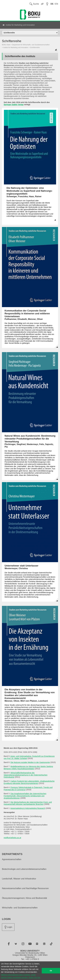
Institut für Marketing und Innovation (20, 25)
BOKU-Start (6, 45)
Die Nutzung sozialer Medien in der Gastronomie (30, 762)
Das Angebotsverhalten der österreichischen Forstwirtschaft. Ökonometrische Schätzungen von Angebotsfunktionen (25, 796)
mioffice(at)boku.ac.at (12, 838)
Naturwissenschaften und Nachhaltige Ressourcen (25, 888)
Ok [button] (51, 971)
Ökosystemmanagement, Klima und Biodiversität (24, 898)
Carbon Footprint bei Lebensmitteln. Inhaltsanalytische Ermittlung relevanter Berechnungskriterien (29, 782)
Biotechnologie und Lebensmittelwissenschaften (24, 869)
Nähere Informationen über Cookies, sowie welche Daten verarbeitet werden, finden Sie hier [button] (21, 976)
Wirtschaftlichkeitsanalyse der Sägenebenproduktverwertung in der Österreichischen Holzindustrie (25, 775)
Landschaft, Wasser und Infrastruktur (19, 879)
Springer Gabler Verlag (14, 105)
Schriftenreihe (35, 47)
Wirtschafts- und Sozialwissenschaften (20, 908)
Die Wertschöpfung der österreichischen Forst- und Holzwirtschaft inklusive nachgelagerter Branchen (28, 803)
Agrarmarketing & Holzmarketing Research (28, 808)
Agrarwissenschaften (12, 859)
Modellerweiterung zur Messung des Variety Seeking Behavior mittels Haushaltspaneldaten (28, 768)
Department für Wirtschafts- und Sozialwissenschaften (31, 45)
